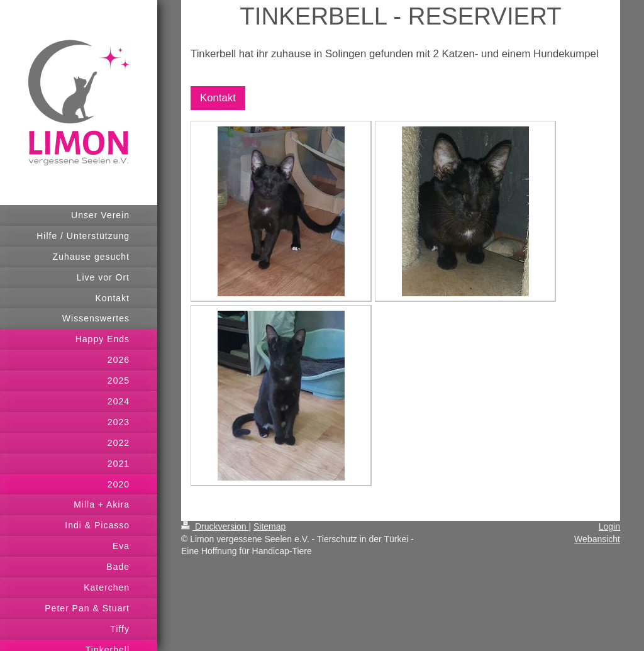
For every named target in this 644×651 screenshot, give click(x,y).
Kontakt (218, 98)
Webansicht (597, 539)
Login (609, 526)
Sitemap (269, 526)
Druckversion (215, 526)
